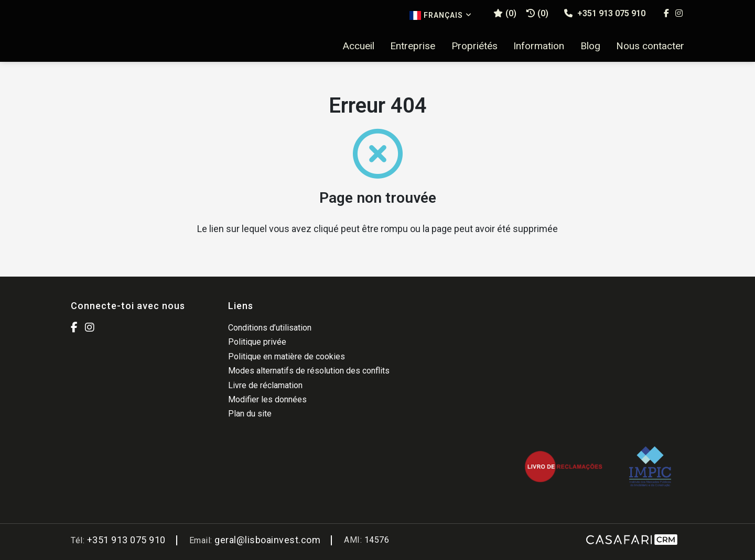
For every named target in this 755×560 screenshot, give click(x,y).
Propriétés (474, 46)
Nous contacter (650, 46)
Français (441, 15)
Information (539, 46)
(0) (537, 13)
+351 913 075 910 (605, 13)
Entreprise (413, 46)
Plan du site (250, 414)
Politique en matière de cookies (287, 356)
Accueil (359, 46)
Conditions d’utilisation (270, 328)
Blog (590, 46)
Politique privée (257, 342)
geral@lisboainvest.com (267, 540)
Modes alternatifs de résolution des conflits (309, 371)
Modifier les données (267, 399)
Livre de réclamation (265, 385)
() (505, 13)
